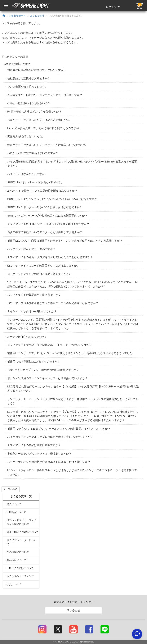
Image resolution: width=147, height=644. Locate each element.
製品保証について (17, 560)
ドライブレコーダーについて (22, 542)
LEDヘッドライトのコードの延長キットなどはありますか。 (43, 266)
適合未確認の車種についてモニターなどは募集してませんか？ (45, 232)
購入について (14, 504)
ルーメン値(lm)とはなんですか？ (27, 337)
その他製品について (18, 552)
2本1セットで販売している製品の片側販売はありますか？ (42, 191)
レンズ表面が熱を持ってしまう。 (27, 87)
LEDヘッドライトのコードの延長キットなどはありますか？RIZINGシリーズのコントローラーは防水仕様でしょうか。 (72, 472)
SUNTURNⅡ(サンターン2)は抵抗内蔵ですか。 (36, 182)
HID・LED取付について (20, 568)
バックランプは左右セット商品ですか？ (31, 249)
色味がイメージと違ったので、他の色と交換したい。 (39, 120)
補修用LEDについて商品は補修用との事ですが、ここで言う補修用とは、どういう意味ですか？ (65, 241)
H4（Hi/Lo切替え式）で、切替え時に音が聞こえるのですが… (44, 128)
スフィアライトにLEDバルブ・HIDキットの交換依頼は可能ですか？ (48, 224)
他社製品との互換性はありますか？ (29, 78)
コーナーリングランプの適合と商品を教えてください (39, 274)
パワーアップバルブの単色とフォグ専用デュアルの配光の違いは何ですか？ (53, 303)
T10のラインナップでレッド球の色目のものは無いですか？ (43, 370)
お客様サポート (17, 16)
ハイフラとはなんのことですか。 (27, 174)
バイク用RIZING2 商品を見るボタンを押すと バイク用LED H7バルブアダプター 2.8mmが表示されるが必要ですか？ (72, 164)
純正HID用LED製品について (22, 532)
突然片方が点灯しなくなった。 (26, 136)
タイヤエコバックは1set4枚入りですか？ (32, 311)
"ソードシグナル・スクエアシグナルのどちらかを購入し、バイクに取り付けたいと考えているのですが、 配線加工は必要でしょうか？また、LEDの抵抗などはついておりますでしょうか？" (72, 284)
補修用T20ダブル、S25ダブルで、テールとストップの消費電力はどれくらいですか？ (59, 429)
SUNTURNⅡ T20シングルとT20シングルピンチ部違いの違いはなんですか (52, 199)
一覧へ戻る (11, 489)
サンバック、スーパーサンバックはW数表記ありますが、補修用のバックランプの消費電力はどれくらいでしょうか (73, 401)
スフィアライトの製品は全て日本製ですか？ (34, 295)
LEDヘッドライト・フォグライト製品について (22, 522)
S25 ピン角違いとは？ (17, 64)
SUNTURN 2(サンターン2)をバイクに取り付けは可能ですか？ (45, 207)
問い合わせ (73, 610)
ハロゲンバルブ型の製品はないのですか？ (33, 153)
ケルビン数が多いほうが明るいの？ (29, 103)
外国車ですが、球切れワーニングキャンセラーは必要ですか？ (45, 95)
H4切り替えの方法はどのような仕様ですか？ (34, 112)
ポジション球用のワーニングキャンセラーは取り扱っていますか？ (47, 378)
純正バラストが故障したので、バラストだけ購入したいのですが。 (47, 145)
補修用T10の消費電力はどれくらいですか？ (34, 362)
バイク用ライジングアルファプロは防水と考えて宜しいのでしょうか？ (50, 437)
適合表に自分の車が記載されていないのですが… (37, 70)
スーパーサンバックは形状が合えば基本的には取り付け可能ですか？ (49, 462)
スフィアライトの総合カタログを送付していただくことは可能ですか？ (50, 257)
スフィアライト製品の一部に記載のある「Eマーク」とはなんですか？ (50, 345)
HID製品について (16, 512)
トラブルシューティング (20, 576)
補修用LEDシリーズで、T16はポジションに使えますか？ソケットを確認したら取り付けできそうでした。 (71, 353)
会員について (14, 584)
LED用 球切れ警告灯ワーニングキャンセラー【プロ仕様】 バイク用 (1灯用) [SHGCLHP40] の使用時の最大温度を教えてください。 (73, 389)
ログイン (113, 7)
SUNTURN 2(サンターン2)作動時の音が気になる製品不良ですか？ (47, 216)
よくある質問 (37, 16)
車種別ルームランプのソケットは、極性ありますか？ (39, 454)
